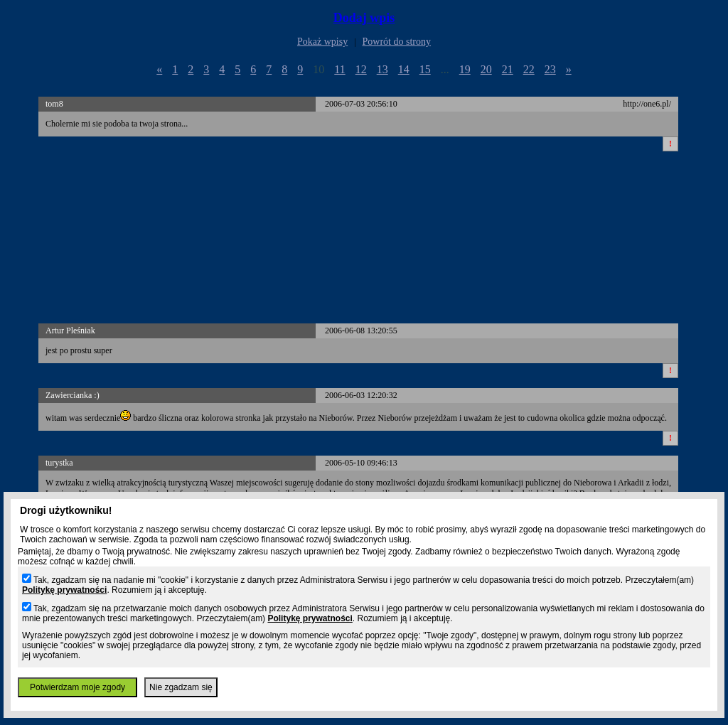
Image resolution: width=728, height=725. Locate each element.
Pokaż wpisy (322, 42)
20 (486, 69)
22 (529, 69)
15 (425, 69)
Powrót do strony (397, 42)
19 (465, 69)
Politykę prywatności (64, 590)
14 (404, 69)
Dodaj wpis (364, 18)
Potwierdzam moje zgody (77, 687)
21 (508, 69)
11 (339, 69)
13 (382, 69)
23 (550, 69)
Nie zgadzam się (181, 687)
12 (361, 69)
